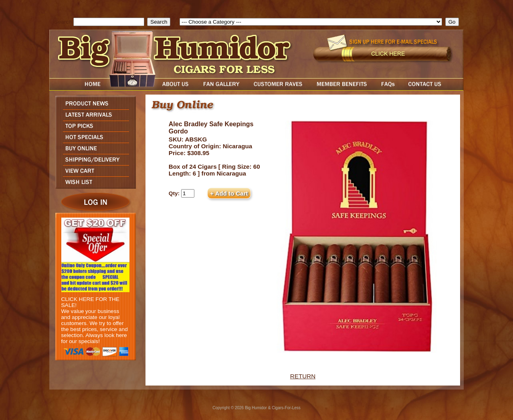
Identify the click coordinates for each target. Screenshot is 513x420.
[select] (311, 22)
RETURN (303, 376)
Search (63, 22)
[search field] (109, 22)
